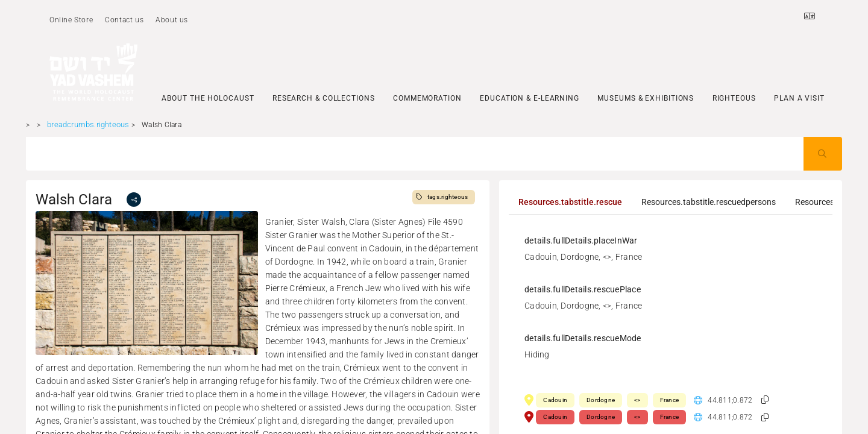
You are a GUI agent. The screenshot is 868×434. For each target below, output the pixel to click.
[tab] (570, 202)
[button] (765, 400)
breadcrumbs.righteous (88, 124)
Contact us (124, 20)
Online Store (71, 20)
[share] (134, 200)
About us (172, 20)
